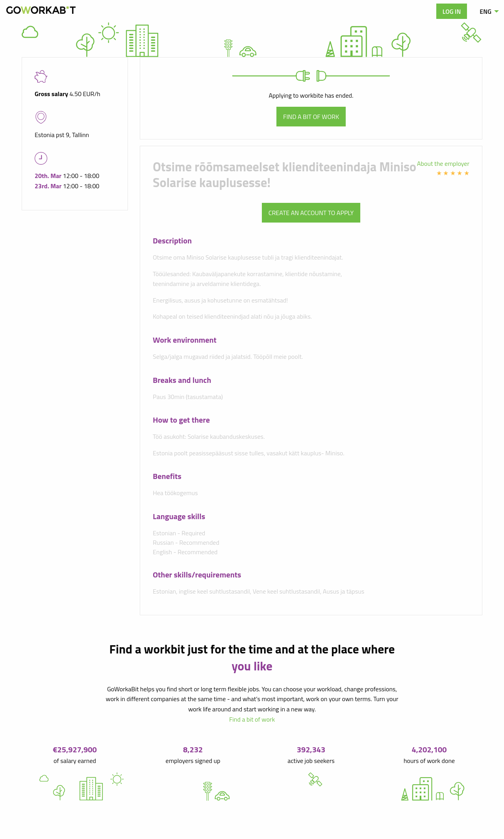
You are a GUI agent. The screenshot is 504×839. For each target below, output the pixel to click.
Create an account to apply (311, 213)
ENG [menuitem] (485, 11)
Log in (452, 11)
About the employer (443, 163)
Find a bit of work (311, 117)
